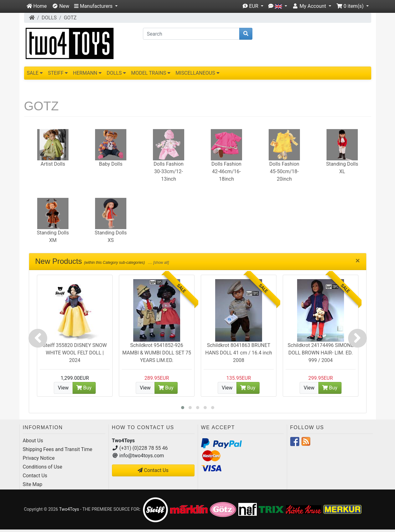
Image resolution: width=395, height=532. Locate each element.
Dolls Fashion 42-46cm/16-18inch (226, 171)
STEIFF (58, 73)
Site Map (33, 484)
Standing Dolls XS (111, 236)
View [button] (63, 388)
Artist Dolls (53, 164)
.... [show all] (158, 263)
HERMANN (87, 73)
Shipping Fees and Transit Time (58, 449)
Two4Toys (69, 509)
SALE (35, 73)
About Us (33, 441)
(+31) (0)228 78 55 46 (144, 448)
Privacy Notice (39, 458)
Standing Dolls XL (342, 168)
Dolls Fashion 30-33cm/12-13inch (169, 171)
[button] (96, 6)
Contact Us (35, 476)
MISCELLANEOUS (197, 73)
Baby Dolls (111, 164)
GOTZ (70, 18)
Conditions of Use (43, 467)
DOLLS (49, 18)
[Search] (191, 34)
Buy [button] (84, 388)
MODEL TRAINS (151, 73)
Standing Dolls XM (53, 236)
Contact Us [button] (153, 470)
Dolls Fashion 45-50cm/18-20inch (284, 171)
